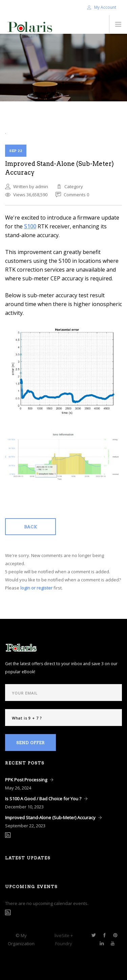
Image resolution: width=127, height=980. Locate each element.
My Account (102, 7)
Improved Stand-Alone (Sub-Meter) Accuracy (50, 818)
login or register (36, 588)
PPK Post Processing (26, 780)
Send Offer (30, 743)
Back (31, 527)
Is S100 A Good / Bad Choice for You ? (43, 799)
